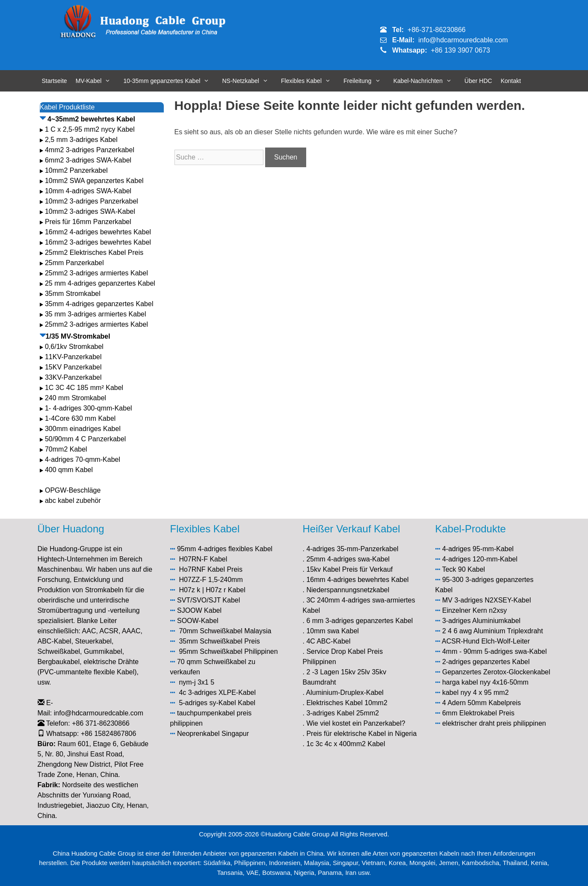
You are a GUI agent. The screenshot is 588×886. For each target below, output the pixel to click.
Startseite (55, 81)
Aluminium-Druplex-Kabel (345, 693)
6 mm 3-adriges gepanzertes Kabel (359, 621)
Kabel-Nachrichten (427, 81)
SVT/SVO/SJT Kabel (208, 600)
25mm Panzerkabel (74, 263)
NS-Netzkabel (250, 81)
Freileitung (366, 81)
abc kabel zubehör (73, 501)
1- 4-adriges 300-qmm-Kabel (89, 408)
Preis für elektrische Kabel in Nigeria (361, 734)
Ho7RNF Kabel (202, 569)
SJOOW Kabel (199, 610)
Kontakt (511, 81)
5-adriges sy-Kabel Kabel (217, 703)
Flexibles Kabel (310, 81)
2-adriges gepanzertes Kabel (486, 662)
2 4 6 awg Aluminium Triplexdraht (493, 631)
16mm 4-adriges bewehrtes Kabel (357, 580)
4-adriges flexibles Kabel (235, 549)
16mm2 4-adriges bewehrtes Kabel (98, 232)
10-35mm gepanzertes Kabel (171, 81)
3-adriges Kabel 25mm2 (343, 713)
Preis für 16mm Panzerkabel (88, 222)
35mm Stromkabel (73, 294)
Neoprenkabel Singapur (213, 734)
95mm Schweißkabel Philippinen (228, 651)
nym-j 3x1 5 (196, 682)
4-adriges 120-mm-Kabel (480, 559)
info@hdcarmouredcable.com (463, 40)
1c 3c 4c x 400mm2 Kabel (346, 744)
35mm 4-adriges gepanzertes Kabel (99, 304)
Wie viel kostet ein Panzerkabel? (356, 723)
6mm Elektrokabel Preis (478, 713)
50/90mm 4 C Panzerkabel (85, 439)
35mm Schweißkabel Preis (219, 641)
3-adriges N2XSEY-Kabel (492, 600)
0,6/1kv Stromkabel (74, 347)
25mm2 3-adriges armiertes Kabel (96, 273)
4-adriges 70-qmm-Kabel (83, 459)
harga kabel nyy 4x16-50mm (485, 682)
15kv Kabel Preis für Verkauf (349, 569)
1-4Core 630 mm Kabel (81, 418)
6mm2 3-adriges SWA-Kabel (88, 160)
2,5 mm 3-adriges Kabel (81, 140)
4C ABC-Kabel (328, 641)
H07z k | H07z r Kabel (212, 590)
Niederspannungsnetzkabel (348, 590)
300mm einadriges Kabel (83, 429)
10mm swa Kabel (332, 631)
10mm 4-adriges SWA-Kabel (88, 191)
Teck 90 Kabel (464, 569)
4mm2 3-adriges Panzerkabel (90, 150)
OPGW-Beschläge (73, 490)
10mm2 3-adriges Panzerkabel (92, 201)
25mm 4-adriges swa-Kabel (348, 559)
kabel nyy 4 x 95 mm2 (476, 693)
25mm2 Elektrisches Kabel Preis (94, 253)
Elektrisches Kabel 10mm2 (347, 703)
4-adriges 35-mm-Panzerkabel (352, 549)
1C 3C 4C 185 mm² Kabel (84, 388)
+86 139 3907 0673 (461, 50)
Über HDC (478, 81)
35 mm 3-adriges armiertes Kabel (96, 314)
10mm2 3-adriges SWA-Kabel (90, 211)
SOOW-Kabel (198, 621)
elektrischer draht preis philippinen (494, 723)
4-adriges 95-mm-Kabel (478, 549)
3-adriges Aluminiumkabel (481, 621)
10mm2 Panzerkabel (76, 170)
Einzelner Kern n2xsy (474, 610)
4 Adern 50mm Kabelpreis (482, 703)
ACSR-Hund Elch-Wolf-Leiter (486, 641)
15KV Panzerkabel (73, 367)
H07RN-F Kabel (203, 559)
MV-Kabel (98, 81)
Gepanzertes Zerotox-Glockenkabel (496, 672)
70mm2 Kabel (66, 449)
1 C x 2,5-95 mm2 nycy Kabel (90, 129)
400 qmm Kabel (69, 470)
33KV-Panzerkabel (73, 377)
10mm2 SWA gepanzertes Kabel (94, 181)
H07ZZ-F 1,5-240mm (211, 580)
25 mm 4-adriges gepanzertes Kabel (100, 283)
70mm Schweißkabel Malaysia (225, 631)
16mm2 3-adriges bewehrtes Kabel (98, 242)
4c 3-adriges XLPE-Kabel (217, 693)
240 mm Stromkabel (75, 398)
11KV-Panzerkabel (73, 357)
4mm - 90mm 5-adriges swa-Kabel (495, 651)
